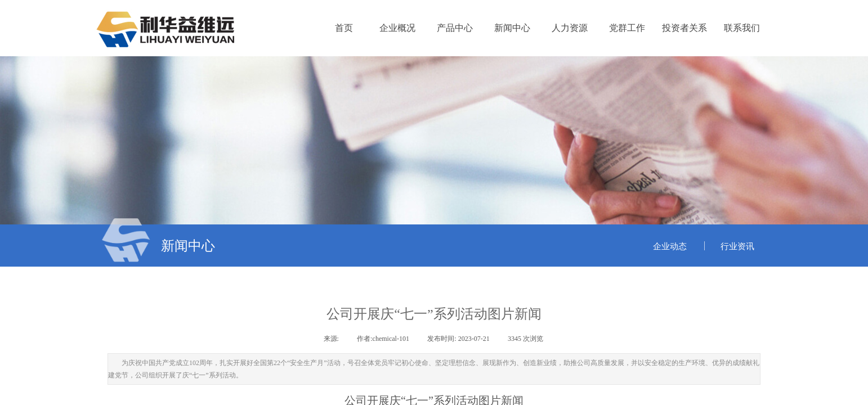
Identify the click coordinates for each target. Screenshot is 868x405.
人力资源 (570, 28)
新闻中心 (512, 28)
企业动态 (670, 246)
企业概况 (397, 28)
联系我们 (742, 28)
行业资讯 (737, 246)
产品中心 (455, 28)
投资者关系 (684, 28)
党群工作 (627, 28)
